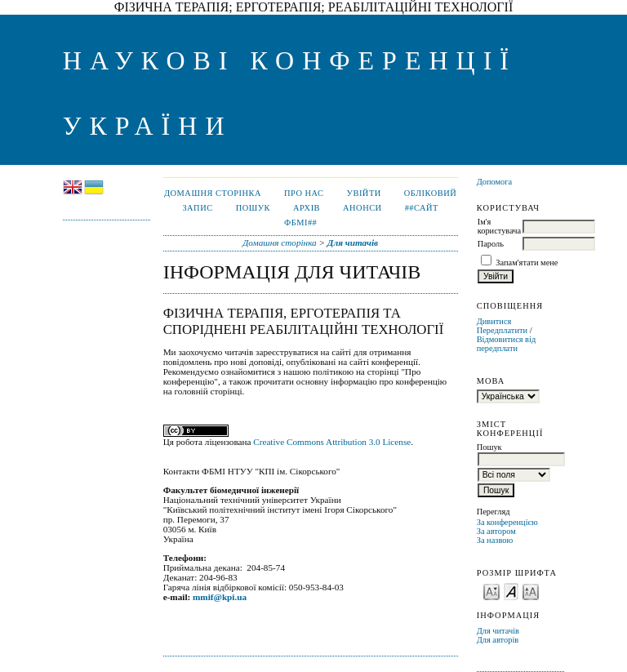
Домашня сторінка (213, 193)
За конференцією (507, 522)
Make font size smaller (491, 591)
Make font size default (511, 591)
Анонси (362, 208)
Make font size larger (531, 591)
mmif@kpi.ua (220, 597)
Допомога (495, 182)
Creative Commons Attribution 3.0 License (332, 442)
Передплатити (502, 330)
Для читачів (498, 631)
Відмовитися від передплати (507, 344)
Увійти (364, 193)
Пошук (253, 208)
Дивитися (494, 321)
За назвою (495, 540)
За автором (496, 531)
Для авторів (498, 640)
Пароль (491, 244)
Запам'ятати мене (527, 263)
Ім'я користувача (499, 226)
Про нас (304, 193)
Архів (307, 208)
